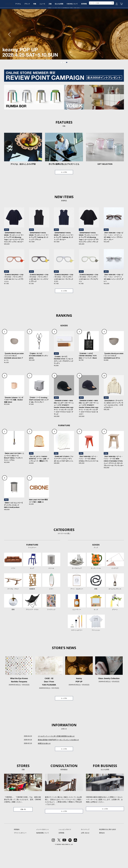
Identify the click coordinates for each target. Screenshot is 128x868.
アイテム (26, 21)
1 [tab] (61, 78)
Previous (10, 49)
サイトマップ (85, 850)
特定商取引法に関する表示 (108, 850)
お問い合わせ (85, 853)
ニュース (55, 21)
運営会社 (102, 853)
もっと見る (64, 188)
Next (118, 49)
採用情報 (102, 21)
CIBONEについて (89, 21)
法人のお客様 (74, 21)
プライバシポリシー (20, 853)
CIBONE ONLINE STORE (64, 15)
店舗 (64, 21)
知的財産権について (43, 853)
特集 (46, 21)
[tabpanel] (64, 49)
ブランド (36, 21)
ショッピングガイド (65, 850)
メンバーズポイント (43, 850)
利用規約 (17, 850)
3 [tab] (67, 78)
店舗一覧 (23, 830)
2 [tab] (64, 78)
